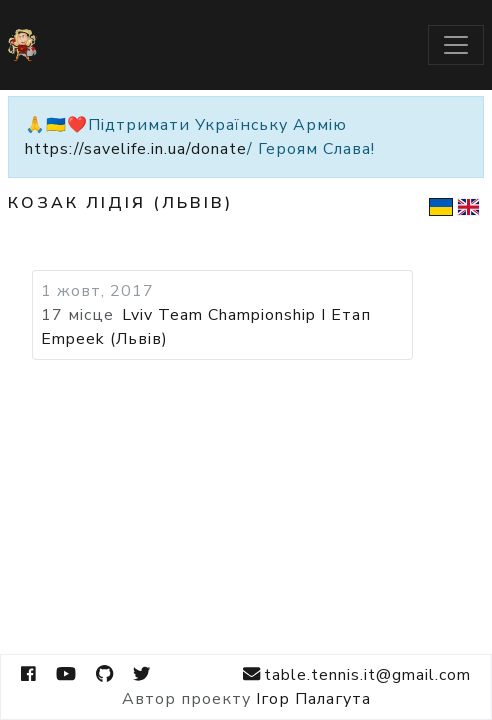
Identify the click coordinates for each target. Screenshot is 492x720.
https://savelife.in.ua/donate (136, 149)
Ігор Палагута (313, 699)
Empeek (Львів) (104, 339)
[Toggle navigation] (456, 45)
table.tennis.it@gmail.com (357, 674)
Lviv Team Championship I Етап (246, 315)
